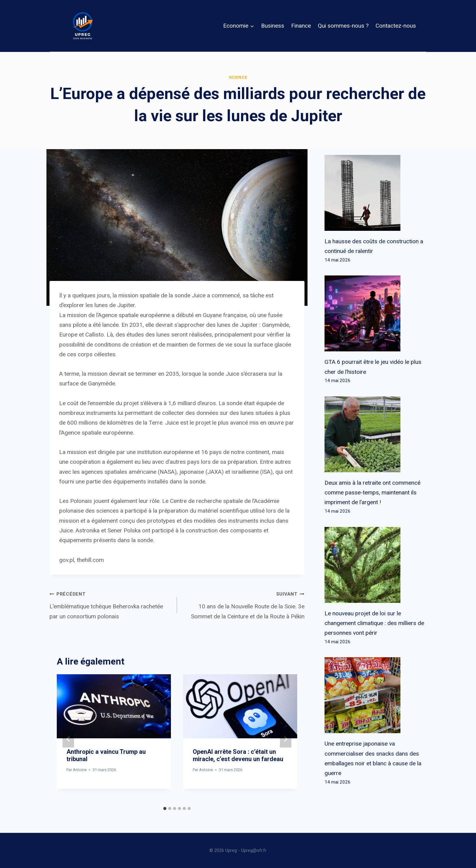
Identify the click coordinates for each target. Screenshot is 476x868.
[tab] (165, 808)
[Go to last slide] (68, 739)
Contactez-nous (396, 26)
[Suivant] (286, 739)
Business (273, 26)
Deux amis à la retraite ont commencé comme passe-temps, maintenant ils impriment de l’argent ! (372, 493)
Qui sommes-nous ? (343, 26)
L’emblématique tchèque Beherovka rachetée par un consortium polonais (110, 604)
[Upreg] (83, 26)
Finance (301, 26)
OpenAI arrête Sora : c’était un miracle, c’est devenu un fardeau (238, 755)
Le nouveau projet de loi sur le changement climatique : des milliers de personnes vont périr (374, 623)
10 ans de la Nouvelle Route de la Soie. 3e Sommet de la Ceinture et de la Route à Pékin (244, 604)
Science (238, 77)
